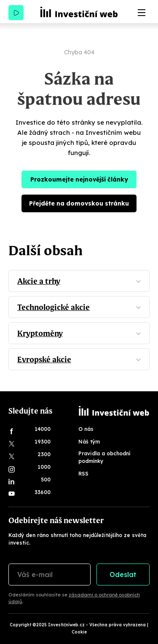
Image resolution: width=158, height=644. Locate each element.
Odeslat (123, 575)
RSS (83, 474)
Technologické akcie (54, 307)
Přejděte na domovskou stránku (79, 203)
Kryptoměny (40, 333)
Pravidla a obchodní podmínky (104, 457)
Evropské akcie (44, 359)
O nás (86, 429)
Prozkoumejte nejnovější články (79, 179)
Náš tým (89, 442)
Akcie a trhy (39, 281)
